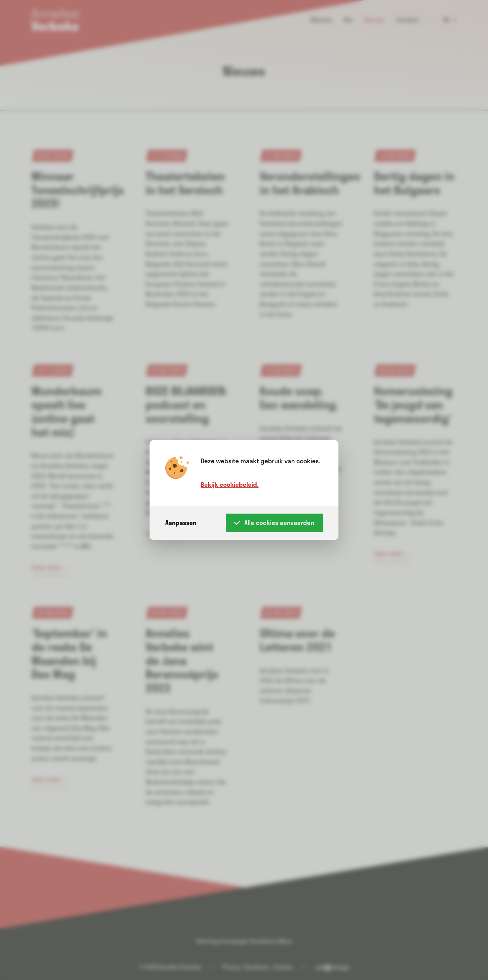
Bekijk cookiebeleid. (230, 484)
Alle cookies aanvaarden (274, 522)
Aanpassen (181, 522)
